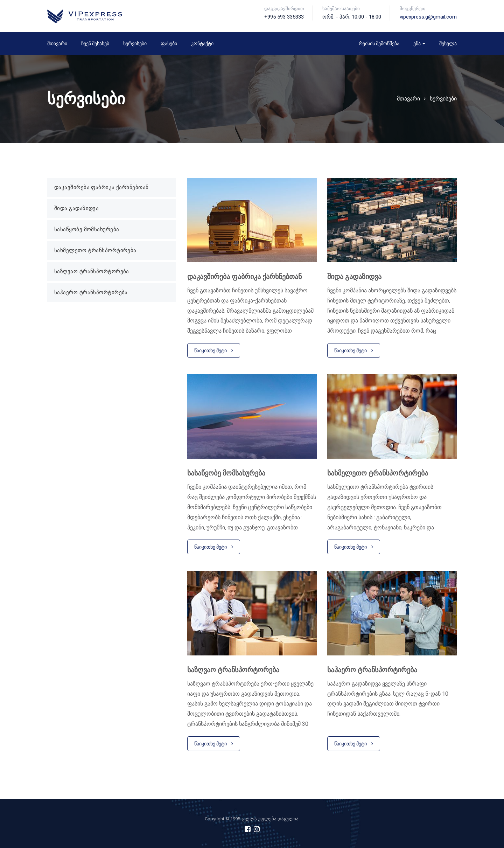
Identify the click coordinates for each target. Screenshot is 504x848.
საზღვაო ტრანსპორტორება (92, 271)
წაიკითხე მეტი (214, 350)
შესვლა (448, 43)
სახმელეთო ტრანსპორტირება (95, 250)
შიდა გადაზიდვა (76, 208)
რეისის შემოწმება (379, 43)
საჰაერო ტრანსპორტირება (91, 292)
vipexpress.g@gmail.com (428, 17)
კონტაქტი (202, 43)
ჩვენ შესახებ (95, 43)
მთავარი (57, 43)
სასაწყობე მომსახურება (87, 229)
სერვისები (135, 43)
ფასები (169, 43)
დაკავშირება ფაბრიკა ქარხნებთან (101, 187)
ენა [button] (419, 43)
